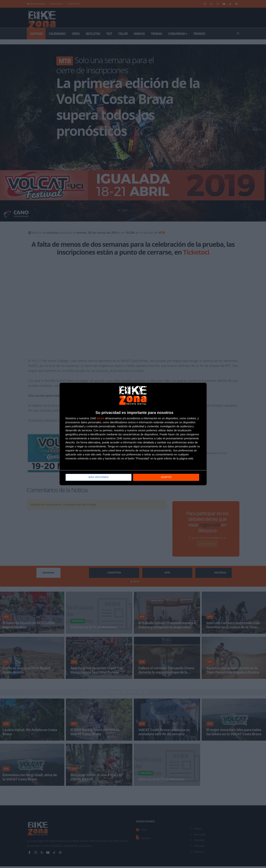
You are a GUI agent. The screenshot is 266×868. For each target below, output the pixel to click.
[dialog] (133, 434)
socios (101, 419)
